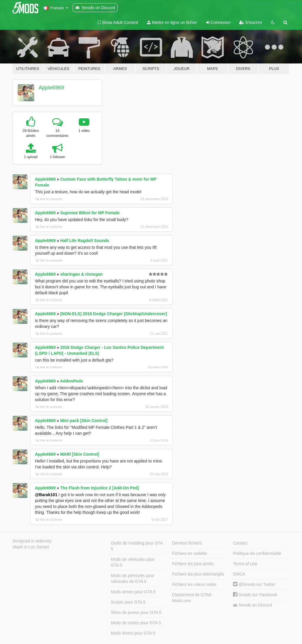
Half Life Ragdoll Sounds (85, 241)
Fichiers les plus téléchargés (198, 574)
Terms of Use (245, 564)
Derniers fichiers (187, 543)
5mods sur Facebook (255, 595)
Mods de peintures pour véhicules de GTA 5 (133, 578)
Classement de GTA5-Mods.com (192, 598)
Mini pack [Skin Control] (84, 421)
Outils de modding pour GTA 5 (137, 546)
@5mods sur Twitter (254, 584)
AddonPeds (72, 381)
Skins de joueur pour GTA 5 (136, 612)
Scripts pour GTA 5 (128, 602)
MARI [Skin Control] (80, 454)
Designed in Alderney (32, 541)
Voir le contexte (49, 199)
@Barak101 (46, 495)
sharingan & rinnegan (81, 274)
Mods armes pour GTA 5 (133, 592)
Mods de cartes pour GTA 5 (136, 623)
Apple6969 (51, 88)
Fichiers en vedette (189, 553)
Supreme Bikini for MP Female (90, 213)
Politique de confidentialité (257, 553)
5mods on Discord (252, 605)
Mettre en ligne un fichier (172, 22)
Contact (240, 543)
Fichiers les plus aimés (193, 564)
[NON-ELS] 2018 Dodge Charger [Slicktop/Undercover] (114, 314)
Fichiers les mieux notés (194, 584)
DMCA (239, 574)
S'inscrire (251, 22)
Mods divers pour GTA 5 (133, 633)
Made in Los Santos (31, 547)
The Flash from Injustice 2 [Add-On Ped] (100, 488)
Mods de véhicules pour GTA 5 (133, 562)
